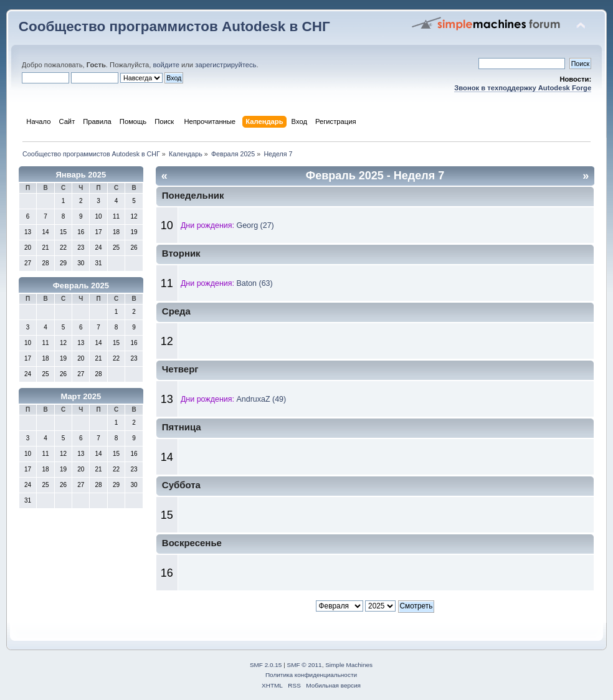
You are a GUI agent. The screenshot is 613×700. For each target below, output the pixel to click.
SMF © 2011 (305, 665)
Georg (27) (255, 225)
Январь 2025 (81, 175)
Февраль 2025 (81, 286)
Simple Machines (349, 665)
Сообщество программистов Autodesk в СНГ (174, 26)
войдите (166, 65)
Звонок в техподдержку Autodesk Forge (523, 88)
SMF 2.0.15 (266, 665)
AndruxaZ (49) (261, 399)
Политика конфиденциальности (311, 675)
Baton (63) (254, 283)
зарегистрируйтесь (226, 65)
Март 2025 (81, 396)
